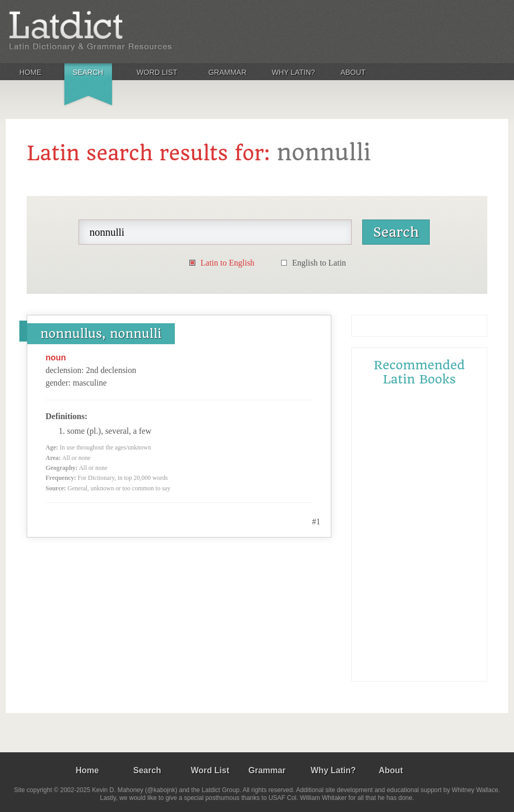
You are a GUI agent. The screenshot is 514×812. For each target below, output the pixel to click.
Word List (157, 72)
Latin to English (227, 263)
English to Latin (319, 263)
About (353, 72)
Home (30, 72)
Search (88, 72)
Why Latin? (293, 72)
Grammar (227, 72)
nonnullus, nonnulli (101, 334)
